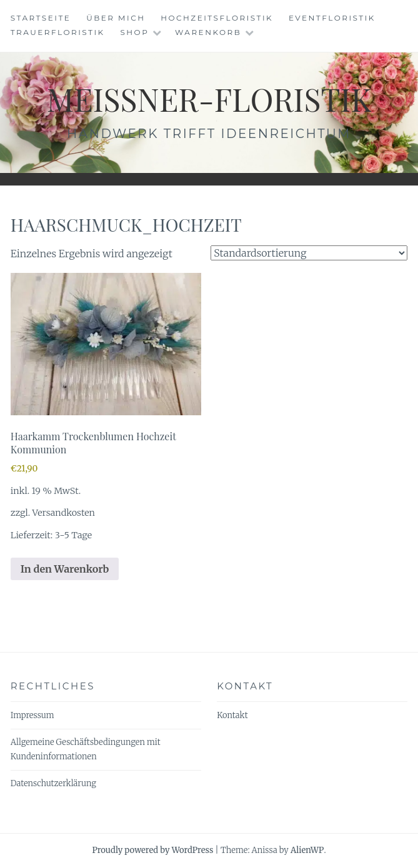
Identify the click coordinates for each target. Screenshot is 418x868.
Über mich (116, 18)
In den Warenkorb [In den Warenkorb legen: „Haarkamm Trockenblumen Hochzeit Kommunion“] (65, 569)
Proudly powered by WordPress (152, 850)
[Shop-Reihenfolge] (309, 253)
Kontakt (232, 715)
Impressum (32, 715)
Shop (134, 32)
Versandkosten (64, 513)
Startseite (41, 18)
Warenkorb (208, 32)
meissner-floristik (209, 99)
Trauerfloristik (58, 32)
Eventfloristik (332, 18)
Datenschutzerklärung (53, 783)
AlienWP (307, 850)
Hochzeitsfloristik (217, 18)
